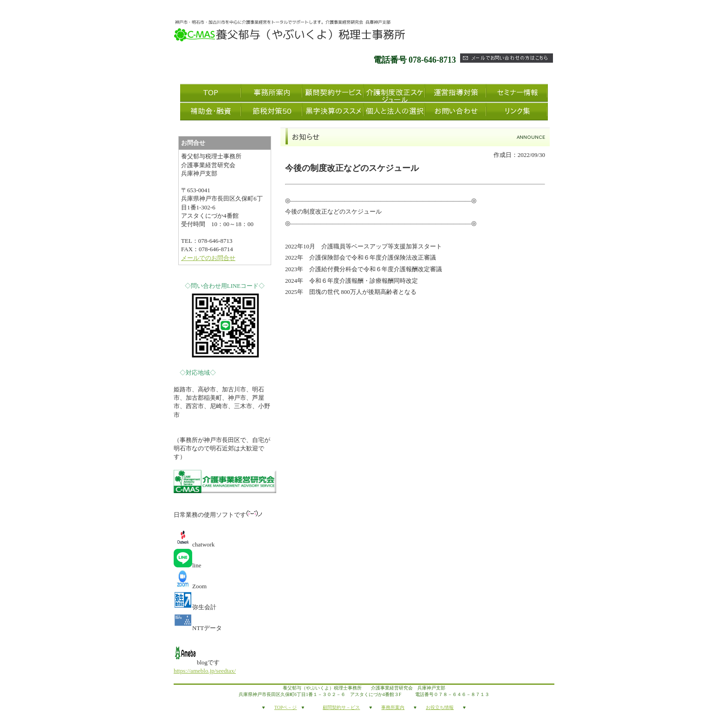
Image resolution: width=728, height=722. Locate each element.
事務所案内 (393, 707)
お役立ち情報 (440, 707)
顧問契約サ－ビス (341, 707)
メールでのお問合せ (208, 258)
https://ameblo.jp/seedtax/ (205, 671)
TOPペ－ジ (286, 707)
